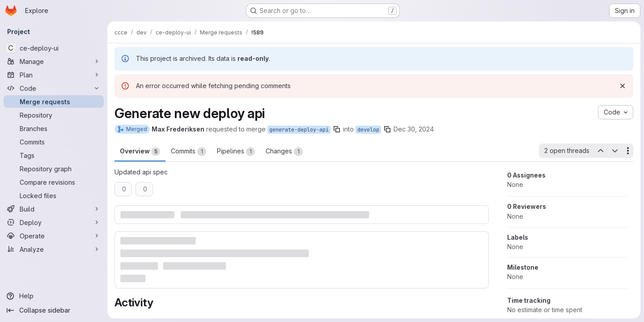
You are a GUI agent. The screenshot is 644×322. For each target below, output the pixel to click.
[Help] (54, 296)
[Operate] (54, 236)
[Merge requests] (54, 102)
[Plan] (54, 75)
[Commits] (54, 142)
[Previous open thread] (600, 151)
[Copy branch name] (337, 129)
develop (368, 130)
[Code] (54, 88)
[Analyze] (54, 249)
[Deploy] (54, 222)
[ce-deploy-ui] (54, 48)
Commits (189, 152)
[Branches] (54, 128)
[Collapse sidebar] (54, 310)
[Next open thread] (615, 151)
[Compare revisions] (54, 182)
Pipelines (236, 152)
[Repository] (54, 115)
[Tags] (54, 155)
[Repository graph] (54, 169)
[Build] (54, 209)
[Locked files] (54, 195)
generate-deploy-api (299, 130)
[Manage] (54, 61)
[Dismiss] (623, 86)
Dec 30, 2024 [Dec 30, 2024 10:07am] (414, 129)
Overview (140, 152)
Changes (284, 152)
